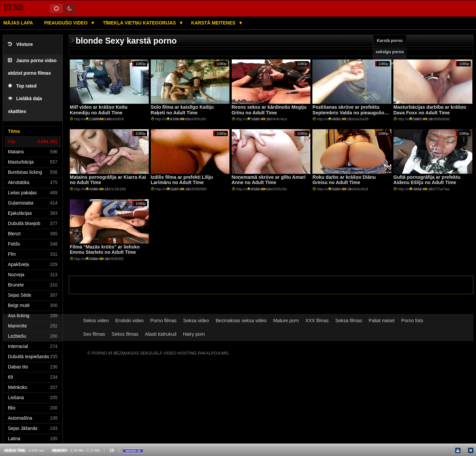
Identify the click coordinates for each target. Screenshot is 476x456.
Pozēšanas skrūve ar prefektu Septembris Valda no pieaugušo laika (348, 113)
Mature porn (286, 321)
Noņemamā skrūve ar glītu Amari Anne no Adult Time (269, 180)
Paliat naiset (382, 321)
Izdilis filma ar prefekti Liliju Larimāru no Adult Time (182, 180)
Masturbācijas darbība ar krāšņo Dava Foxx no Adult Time (430, 110)
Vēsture (20, 44)
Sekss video (96, 321)
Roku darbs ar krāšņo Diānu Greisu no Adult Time (344, 180)
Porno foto (412, 321)
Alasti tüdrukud (160, 334)
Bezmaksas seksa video (241, 321)
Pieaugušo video (66, 23)
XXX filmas (317, 321)
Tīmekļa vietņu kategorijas (140, 23)
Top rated (22, 86)
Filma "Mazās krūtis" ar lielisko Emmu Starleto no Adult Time (105, 250)
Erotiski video (129, 321)
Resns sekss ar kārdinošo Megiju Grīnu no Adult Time (269, 110)
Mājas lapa (18, 23)
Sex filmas (94, 334)
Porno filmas (163, 321)
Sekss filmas (125, 334)
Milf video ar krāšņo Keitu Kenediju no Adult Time (99, 110)
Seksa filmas (349, 321)
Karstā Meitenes (214, 23)
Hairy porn (194, 334)
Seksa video (196, 321)
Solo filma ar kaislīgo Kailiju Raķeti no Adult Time (182, 110)
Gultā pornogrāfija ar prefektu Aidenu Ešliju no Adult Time (427, 180)
